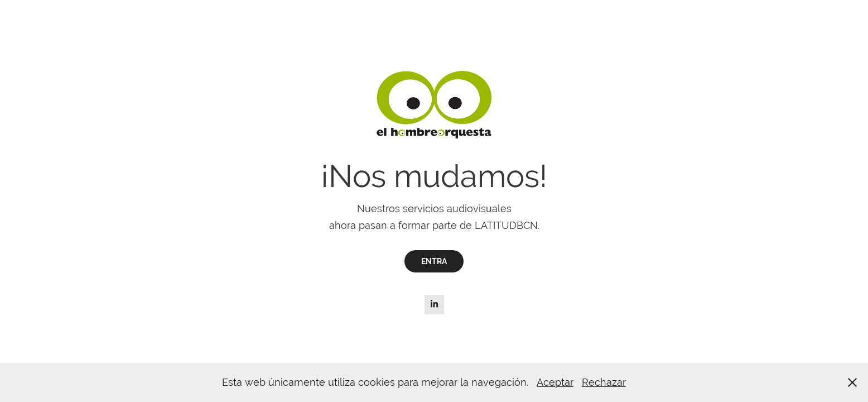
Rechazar (604, 382)
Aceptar (555, 382)
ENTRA (434, 261)
